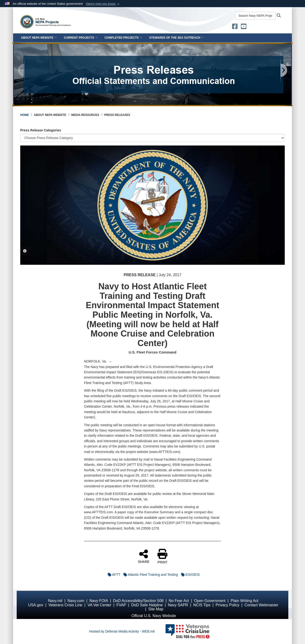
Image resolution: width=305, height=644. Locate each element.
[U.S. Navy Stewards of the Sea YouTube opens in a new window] (244, 27)
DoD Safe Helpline (147, 605)
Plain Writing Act (244, 601)
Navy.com (76, 601)
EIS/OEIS (189, 575)
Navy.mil (55, 601)
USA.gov (36, 605)
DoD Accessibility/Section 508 (138, 601)
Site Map (156, 609)
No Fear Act (179, 601)
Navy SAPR (178, 605)
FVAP (121, 605)
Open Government (210, 601)
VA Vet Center (99, 605)
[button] (103, 4)
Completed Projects (123, 38)
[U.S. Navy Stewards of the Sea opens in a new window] (235, 27)
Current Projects (81, 38)
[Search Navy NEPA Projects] (255, 16)
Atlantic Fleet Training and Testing (149, 575)
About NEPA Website (39, 38)
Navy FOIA (99, 601)
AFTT (113, 575)
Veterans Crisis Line (65, 605)
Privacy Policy (228, 605)
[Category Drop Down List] (152, 138)
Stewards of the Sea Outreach (176, 38)
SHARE (144, 556)
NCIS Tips (202, 605)
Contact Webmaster (261, 605)
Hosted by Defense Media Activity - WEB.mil (122, 631)
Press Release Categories (41, 130)
